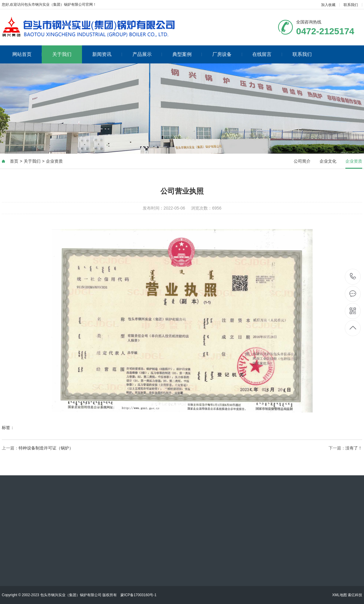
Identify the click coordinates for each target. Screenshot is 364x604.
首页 (14, 161)
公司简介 (302, 161)
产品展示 (147, 54)
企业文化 (328, 161)
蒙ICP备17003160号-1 (138, 595)
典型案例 (187, 54)
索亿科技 (355, 595)
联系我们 (351, 5)
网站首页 (27, 54)
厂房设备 (227, 54)
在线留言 (267, 54)
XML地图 (340, 595)
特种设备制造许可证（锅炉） (46, 448)
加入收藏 (328, 5)
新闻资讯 (107, 54)
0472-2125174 (353, 277)
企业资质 (54, 161)
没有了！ (354, 448)
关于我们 (62, 54)
